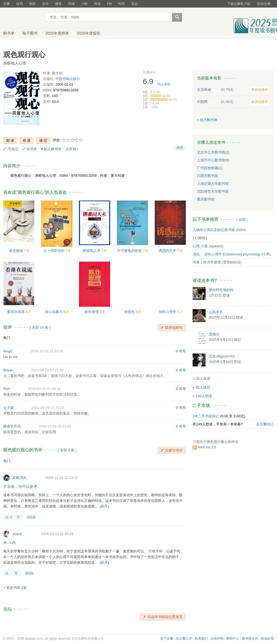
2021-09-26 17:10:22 (48, 408)
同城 (71, 4)
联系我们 (201, 639)
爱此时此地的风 (221, 290)
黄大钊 (57, 73)
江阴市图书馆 (207, 176)
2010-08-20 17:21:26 (47, 370)
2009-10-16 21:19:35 (47, 351)
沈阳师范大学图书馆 (213, 191)
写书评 (32, 149)
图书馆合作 (250, 639)
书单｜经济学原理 (207, 262)
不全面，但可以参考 (20, 486)
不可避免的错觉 (130, 251)
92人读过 (203, 387)
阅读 (97, 4)
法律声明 (217, 639)
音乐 (45, 4)
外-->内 (9, 543)
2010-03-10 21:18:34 (44, 389)
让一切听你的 (54, 251)
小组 (84, 4)
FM (109, 4)
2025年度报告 (89, 33)
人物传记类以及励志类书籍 (214, 230)
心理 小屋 (200, 246)
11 (194, 238)
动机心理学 (168, 312)
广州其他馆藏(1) (210, 168)
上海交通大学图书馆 (213, 184)
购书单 (9, 33)
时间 (121, 4)
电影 (32, 4)
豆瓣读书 (23, 18)
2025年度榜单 (57, 33)
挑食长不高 (12, 426)
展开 (104, 506)
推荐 (180, 148)
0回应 (31, 517)
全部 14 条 (40, 327)
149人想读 (204, 396)
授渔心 (214, 334)
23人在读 (203, 378)
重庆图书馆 (206, 199)
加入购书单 (53, 149)
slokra (17, 534)
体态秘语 (17, 251)
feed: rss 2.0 (207, 447)
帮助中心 (233, 639)
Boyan (8, 370)
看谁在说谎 (16, 312)
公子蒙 (9, 408)
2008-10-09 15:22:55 (55, 426)
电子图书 (30, 33)
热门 (7, 338)
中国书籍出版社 (68, 79)
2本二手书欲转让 (206, 416)
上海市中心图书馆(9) (213, 160)
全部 (242, 220)
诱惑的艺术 (168, 251)
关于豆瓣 (167, 639)
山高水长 (216, 312)
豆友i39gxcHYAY (222, 356)
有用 (182, 351)
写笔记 (13, 149)
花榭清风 (19, 478)
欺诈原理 (92, 312)
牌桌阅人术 (92, 251)
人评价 (164, 84)
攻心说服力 (54, 312)
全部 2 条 (67, 450)
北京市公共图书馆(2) (213, 152)
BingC (8, 351)
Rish (7, 389)
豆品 (134, 4)
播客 (58, 4)
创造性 (130, 312)
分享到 (71, 149)
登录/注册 (264, 4)
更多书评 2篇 (17, 588)
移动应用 (267, 639)
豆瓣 (6, 4)
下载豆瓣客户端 (239, 4)
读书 (19, 4)
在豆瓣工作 (184, 639)
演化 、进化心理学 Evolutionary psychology (227, 254)
